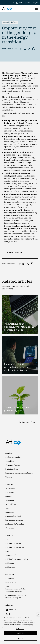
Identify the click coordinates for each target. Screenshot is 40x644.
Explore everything (27, 422)
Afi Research (10, 567)
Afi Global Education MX (15, 547)
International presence (14, 520)
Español (27, 3)
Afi (7, 539)
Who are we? (10, 488)
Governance (10, 528)
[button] (36, 9)
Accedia (8, 551)
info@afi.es (10, 578)
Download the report (14, 252)
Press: (8, 586)
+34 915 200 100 (11, 582)
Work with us (11, 504)
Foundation (10, 512)
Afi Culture (10, 492)
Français (35, 3)
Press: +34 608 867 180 (14, 591)
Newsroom (10, 500)
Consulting (10, 461)
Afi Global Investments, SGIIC (17, 559)
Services (9, 496)
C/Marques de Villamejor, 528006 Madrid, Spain (16, 597)
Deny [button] (20, 638)
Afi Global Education (13, 543)
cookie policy (29, 625)
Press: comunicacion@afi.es (16, 589)
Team (8, 508)
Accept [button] (20, 633)
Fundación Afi (11, 555)
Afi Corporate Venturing (15, 524)
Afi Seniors (10, 563)
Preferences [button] (20, 629)
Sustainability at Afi (13, 516)
